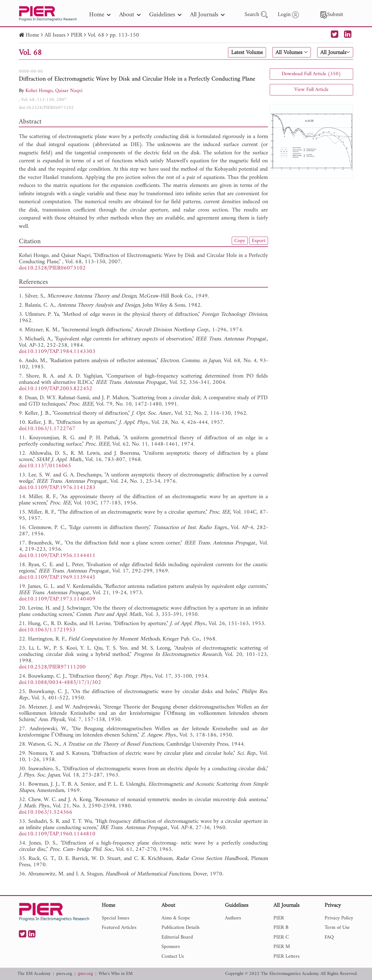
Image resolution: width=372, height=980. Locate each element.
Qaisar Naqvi (69, 91)
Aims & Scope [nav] (176, 918)
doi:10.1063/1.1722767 (47, 429)
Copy (240, 241)
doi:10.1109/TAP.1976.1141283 (57, 488)
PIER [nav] (279, 918)
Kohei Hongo (39, 91)
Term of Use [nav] (337, 928)
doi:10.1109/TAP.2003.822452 (56, 389)
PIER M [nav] (282, 947)
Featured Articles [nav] (119, 928)
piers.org (64, 974)
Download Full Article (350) (311, 74)
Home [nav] (100, 15)
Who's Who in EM (116, 974)
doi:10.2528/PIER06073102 (46, 108)
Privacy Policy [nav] (339, 918)
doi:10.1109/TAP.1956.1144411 (57, 556)
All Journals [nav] (207, 15)
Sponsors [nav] (171, 947)
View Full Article (311, 90)
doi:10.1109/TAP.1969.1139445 (57, 577)
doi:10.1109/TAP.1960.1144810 (57, 834)
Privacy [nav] (333, 906)
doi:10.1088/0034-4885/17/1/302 (60, 683)
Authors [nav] (233, 918)
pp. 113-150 (124, 35)
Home (32, 35)
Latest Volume (247, 53)
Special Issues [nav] (115, 918)
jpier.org (85, 974)
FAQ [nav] (329, 937)
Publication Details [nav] (180, 928)
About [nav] (130, 15)
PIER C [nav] (281, 937)
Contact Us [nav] (173, 956)
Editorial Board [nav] (177, 937)
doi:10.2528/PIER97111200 (52, 667)
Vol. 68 (96, 35)
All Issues (55, 35)
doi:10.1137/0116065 (45, 466)
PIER (77, 35)
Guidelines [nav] (165, 15)
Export (259, 241)
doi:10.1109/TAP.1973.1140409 (57, 599)
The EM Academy (34, 974)
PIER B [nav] (281, 928)
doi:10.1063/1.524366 (46, 812)
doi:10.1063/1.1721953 (47, 630)
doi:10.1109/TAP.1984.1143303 (57, 352)
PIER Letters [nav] (286, 956)
